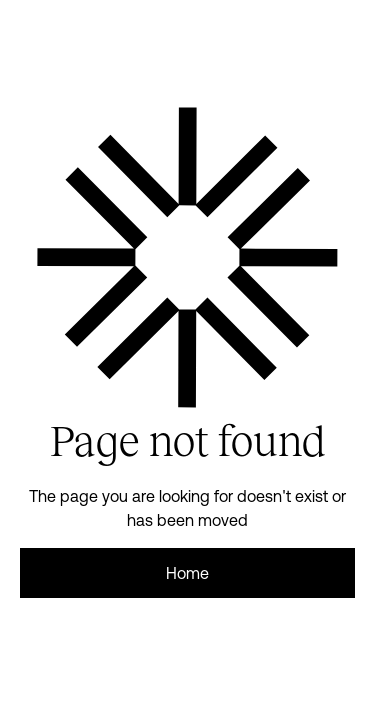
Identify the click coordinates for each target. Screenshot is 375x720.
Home (187, 573)
